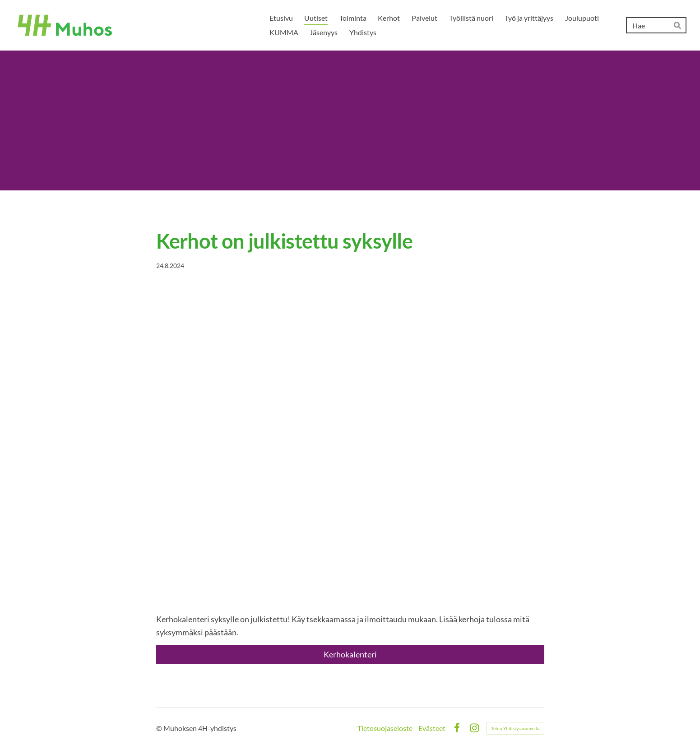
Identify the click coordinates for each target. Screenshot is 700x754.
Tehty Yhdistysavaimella (515, 728)
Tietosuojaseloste (385, 728)
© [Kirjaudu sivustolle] (160, 728)
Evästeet (432, 728)
